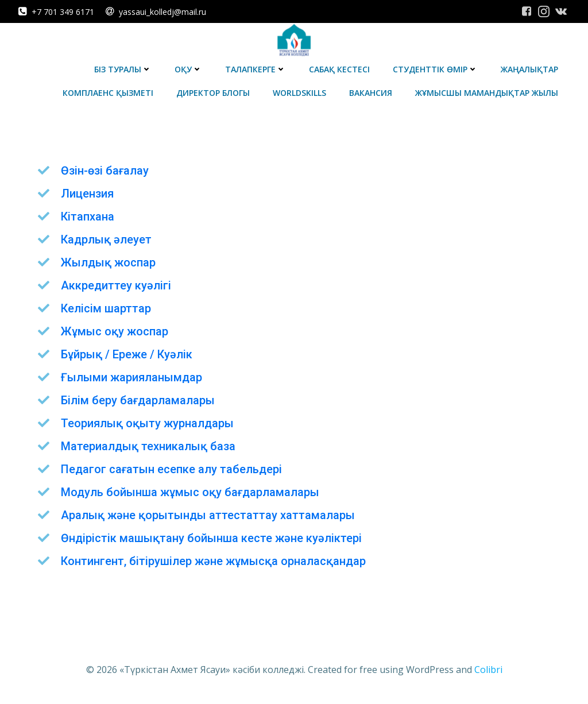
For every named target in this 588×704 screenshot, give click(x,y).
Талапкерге (256, 69)
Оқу (188, 69)
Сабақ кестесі (339, 69)
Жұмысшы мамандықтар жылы (487, 93)
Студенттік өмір (435, 69)
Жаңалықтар (529, 69)
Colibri (488, 670)
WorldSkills (299, 93)
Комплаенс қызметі (108, 93)
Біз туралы (123, 69)
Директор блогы (213, 93)
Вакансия (371, 93)
